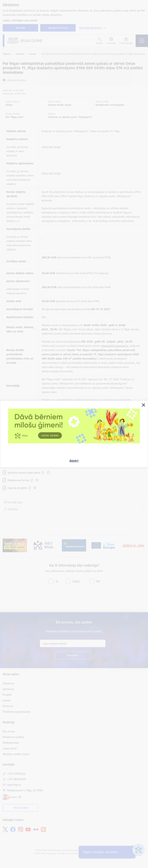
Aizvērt (74, 461)
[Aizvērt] (143, 405)
